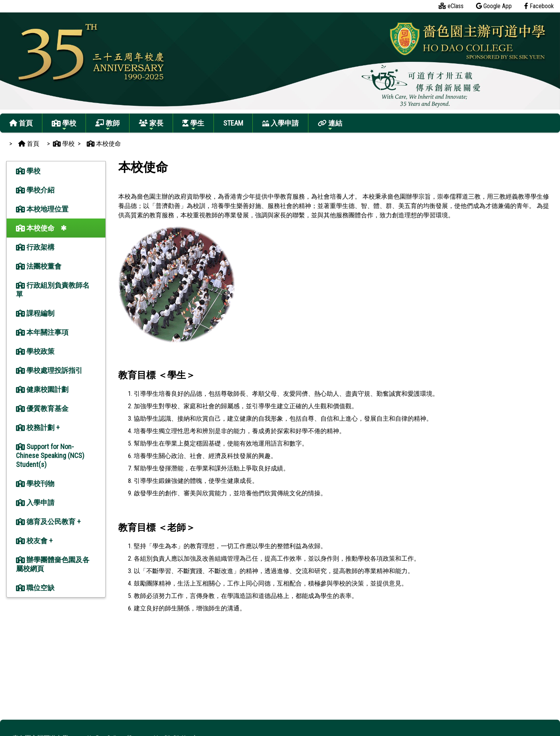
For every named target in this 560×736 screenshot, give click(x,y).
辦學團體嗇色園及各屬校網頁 (53, 564)
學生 (193, 125)
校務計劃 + (38, 427)
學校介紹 (35, 190)
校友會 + (34, 541)
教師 (108, 125)
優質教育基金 (42, 408)
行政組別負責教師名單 (53, 290)
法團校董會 (39, 266)
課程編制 (35, 313)
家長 (151, 125)
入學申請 (280, 123)
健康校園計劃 (42, 389)
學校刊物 (35, 483)
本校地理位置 (42, 209)
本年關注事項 (42, 332)
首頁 (21, 123)
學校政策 (35, 351)
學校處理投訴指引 (49, 370)
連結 (330, 125)
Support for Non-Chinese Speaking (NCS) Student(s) (50, 455)
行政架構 (35, 247)
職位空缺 (35, 588)
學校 (64, 125)
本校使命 (35, 228)
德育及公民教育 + (48, 522)
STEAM (233, 123)
